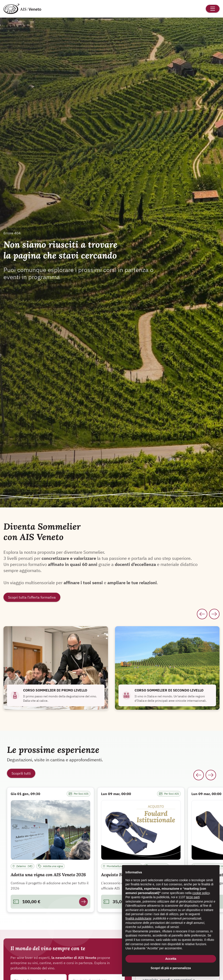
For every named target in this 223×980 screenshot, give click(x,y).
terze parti (193, 897)
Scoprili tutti (21, 773)
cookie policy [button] (201, 893)
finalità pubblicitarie (138, 918)
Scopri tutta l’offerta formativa (32, 597)
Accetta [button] (171, 959)
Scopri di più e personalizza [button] (171, 968)
